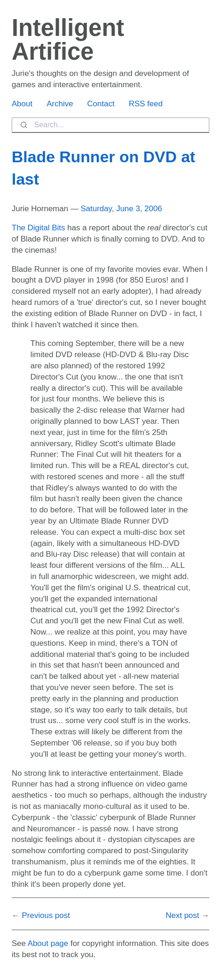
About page (48, 943)
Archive (60, 104)
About (22, 104)
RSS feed (146, 104)
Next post (182, 915)
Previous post (46, 915)
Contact (101, 104)
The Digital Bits (38, 228)
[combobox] (110, 125)
